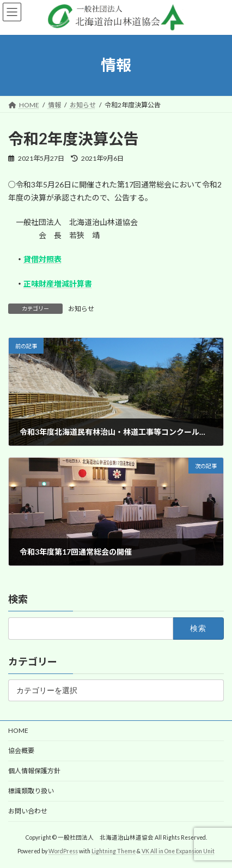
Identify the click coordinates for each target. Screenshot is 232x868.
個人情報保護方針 (34, 771)
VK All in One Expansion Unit (178, 851)
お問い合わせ (28, 811)
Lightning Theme (114, 851)
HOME (18, 730)
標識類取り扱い (31, 791)
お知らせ (81, 309)
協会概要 (21, 751)
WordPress (63, 851)
